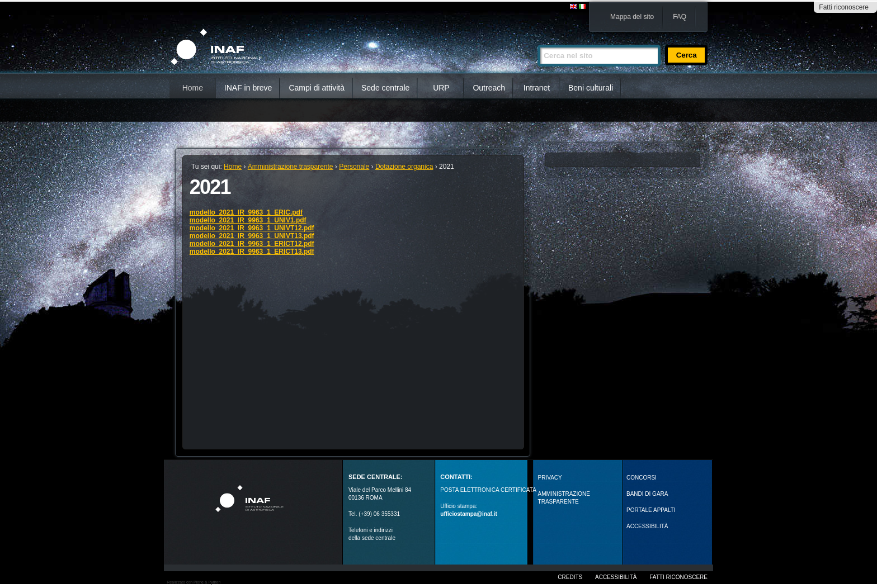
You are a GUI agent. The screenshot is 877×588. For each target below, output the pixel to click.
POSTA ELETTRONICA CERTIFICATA (488, 490)
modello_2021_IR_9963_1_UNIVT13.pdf (252, 236)
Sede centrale (385, 88)
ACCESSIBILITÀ (647, 526)
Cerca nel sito (537, 40)
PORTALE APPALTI (651, 510)
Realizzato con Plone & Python (194, 582)
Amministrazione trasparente (291, 167)
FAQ (680, 17)
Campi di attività (317, 88)
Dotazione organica (404, 167)
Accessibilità (616, 577)
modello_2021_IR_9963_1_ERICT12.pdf (252, 244)
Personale (354, 167)
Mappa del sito (632, 17)
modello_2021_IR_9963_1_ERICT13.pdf (252, 252)
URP (441, 88)
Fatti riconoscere (844, 7)
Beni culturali (591, 88)
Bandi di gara (647, 494)
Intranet (537, 88)
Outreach (489, 88)
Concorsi (642, 478)
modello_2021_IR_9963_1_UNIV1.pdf (248, 220)
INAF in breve (248, 88)
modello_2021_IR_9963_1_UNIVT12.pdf (252, 228)
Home (193, 88)
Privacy (550, 478)
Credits (570, 577)
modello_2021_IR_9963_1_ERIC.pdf (246, 212)
